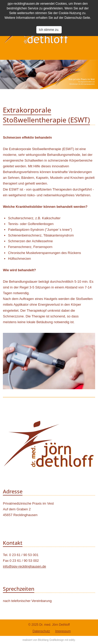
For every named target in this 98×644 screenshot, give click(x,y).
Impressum (63, 631)
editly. (72, 640)
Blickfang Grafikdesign (51, 640)
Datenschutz (41, 631)
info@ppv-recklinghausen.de (24, 566)
